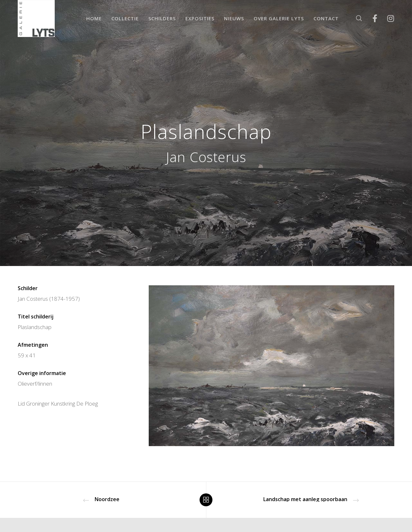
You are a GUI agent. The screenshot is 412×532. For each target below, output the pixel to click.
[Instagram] (386, 18)
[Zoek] (355, 18)
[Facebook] (371, 18)
